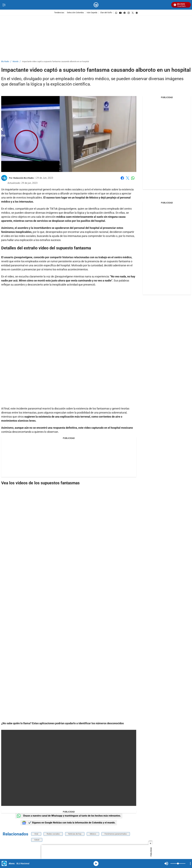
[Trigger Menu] (4, 5)
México (93, 834)
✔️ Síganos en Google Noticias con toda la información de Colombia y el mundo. (69, 823)
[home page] (96, 5)
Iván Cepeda (92, 13)
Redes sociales (53, 834)
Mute (166, 863)
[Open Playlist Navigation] (190, 863)
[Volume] (178, 863)
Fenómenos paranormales (116, 834)
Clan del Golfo (106, 13)
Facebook (122, 178)
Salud (37, 840)
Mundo (16, 62)
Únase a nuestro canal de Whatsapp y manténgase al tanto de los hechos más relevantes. (69, 816)
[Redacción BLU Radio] (24, 178)
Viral (36, 834)
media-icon (96, 863)
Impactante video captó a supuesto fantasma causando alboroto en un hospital (55, 62)
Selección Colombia (75, 13)
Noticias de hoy (75, 834)
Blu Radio (5, 62)
